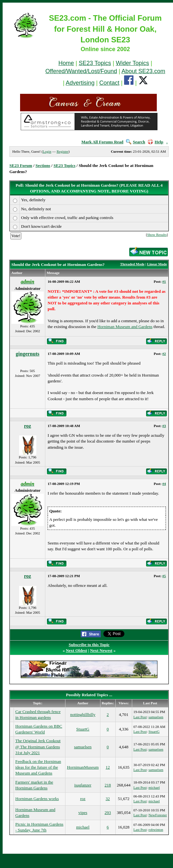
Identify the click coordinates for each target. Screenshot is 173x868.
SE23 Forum (21, 165)
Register (63, 151)
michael (154, 787)
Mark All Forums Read (102, 142)
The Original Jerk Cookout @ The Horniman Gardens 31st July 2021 (38, 747)
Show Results (157, 235)
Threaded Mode (132, 264)
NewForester (158, 815)
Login (47, 151)
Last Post (140, 717)
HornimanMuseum (83, 767)
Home (66, 63)
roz (28, 426)
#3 (164, 426)
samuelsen (156, 717)
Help (156, 142)
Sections (43, 165)
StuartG (83, 729)
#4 (164, 484)
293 (108, 813)
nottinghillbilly (83, 714)
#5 (164, 576)
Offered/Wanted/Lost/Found (81, 71)
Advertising (80, 83)
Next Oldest (76, 650)
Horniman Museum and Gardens (125, 327)
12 (108, 767)
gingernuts (28, 354)
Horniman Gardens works (37, 799)
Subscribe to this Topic (89, 645)
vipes (83, 813)
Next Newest (101, 650)
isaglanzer (83, 785)
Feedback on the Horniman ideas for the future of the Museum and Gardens (38, 767)
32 (108, 799)
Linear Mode (157, 264)
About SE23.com (143, 71)
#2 (164, 354)
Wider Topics (132, 63)
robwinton (156, 830)
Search (136, 142)
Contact (110, 83)
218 (108, 785)
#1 (164, 281)
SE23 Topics (95, 63)
